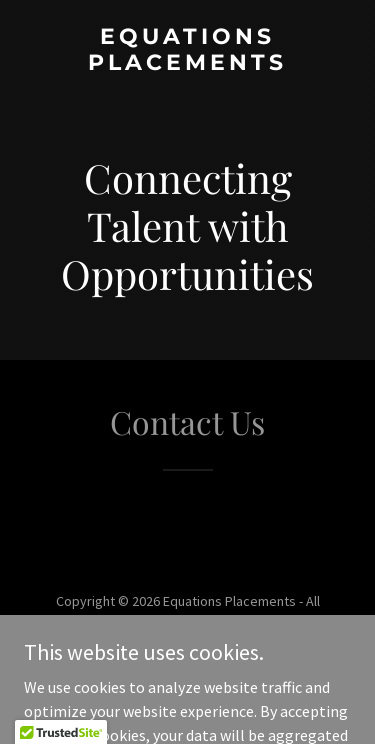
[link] (187, 64)
